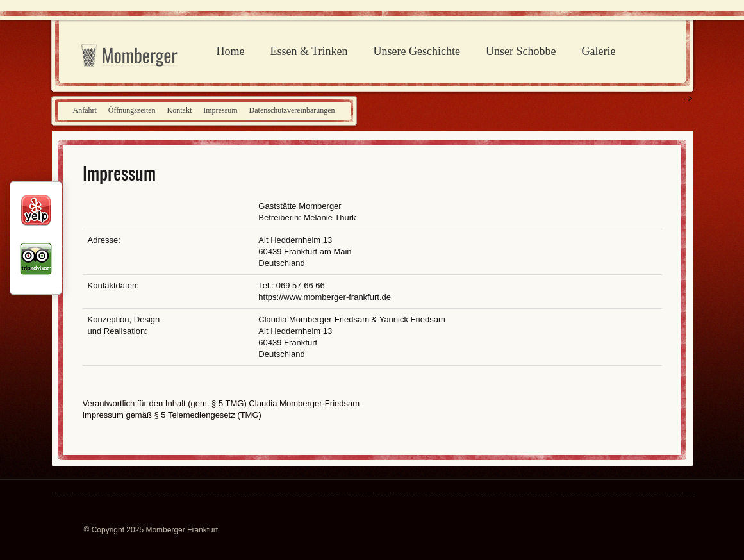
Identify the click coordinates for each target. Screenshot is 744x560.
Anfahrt (85, 110)
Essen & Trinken (309, 51)
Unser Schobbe (521, 51)
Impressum (220, 110)
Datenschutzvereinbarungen (292, 110)
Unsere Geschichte (417, 51)
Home (231, 51)
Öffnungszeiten (132, 110)
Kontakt (180, 110)
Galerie (598, 51)
